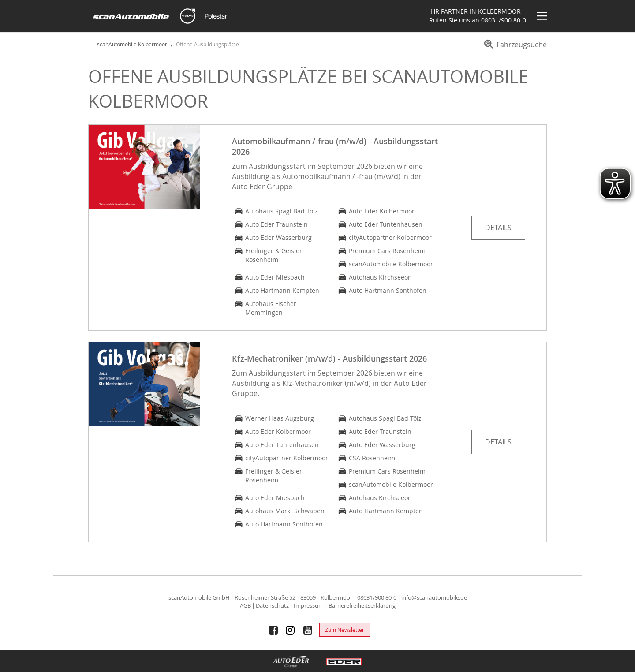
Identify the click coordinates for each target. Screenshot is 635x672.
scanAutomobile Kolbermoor (132, 44)
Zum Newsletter (345, 630)
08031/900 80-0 (504, 20)
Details (498, 228)
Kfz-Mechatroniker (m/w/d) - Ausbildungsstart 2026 (329, 358)
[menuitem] (514, 48)
